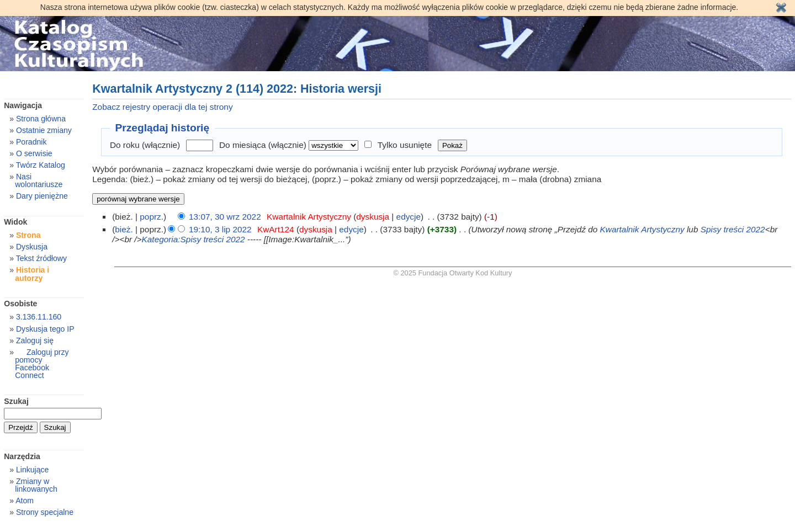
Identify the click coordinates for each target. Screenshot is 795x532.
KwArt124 (276, 229)
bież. (124, 229)
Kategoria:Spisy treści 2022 (194, 239)
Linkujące (32, 470)
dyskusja (373, 217)
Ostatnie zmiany (44, 130)
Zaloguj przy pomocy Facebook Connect (42, 364)
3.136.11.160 (39, 317)
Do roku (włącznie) (145, 145)
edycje (409, 217)
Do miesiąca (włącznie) (263, 145)
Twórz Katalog (41, 165)
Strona (28, 235)
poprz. (152, 217)
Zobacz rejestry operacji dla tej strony (162, 107)
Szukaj (16, 401)
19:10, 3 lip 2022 (220, 229)
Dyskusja (32, 247)
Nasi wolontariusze (39, 180)
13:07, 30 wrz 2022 (225, 217)
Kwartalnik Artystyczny (309, 217)
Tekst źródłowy (41, 258)
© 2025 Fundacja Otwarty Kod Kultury (453, 273)
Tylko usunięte (405, 145)
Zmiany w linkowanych (36, 485)
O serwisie (34, 153)
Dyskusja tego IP (45, 329)
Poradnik (31, 142)
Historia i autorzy (32, 274)
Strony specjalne (45, 512)
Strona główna (41, 119)
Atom (25, 501)
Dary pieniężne (42, 196)
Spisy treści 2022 (733, 229)
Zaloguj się (35, 341)
